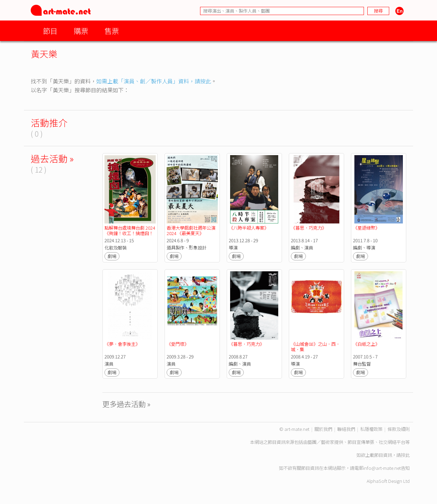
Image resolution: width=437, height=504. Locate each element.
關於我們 (323, 429)
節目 (50, 31)
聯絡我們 (346, 429)
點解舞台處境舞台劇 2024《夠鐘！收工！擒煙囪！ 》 (130, 233)
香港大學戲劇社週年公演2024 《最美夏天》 (191, 230)
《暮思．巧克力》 (309, 228)
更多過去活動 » (126, 404)
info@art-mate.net (382, 468)
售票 (112, 31)
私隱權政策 (371, 429)
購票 (81, 31)
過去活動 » (52, 158)
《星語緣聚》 (366, 228)
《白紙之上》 (366, 344)
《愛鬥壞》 (178, 344)
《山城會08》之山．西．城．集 (315, 347)
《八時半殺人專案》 (249, 228)
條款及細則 (399, 429)
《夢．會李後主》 (122, 344)
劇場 (112, 256)
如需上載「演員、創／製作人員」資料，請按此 (154, 81)
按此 (405, 455)
